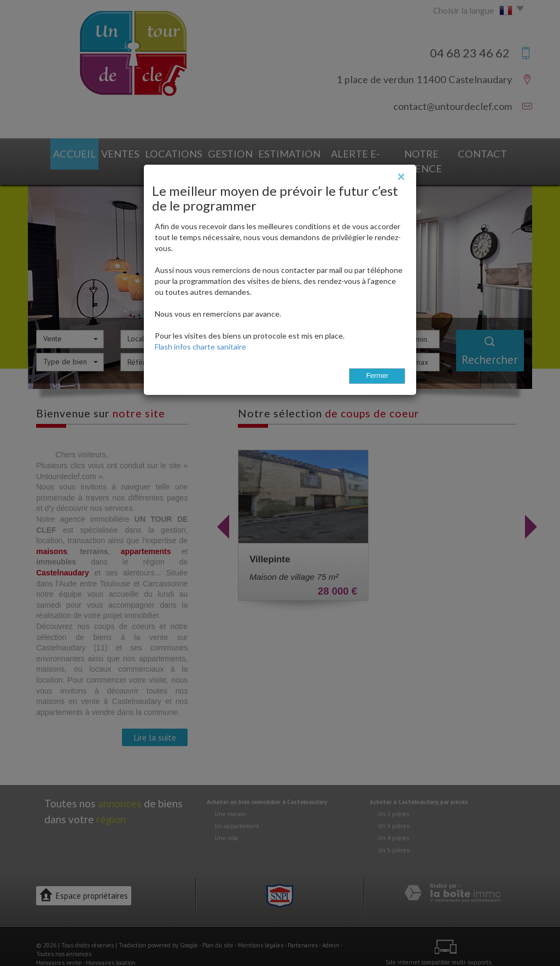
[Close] (401, 176)
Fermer (377, 376)
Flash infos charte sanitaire (200, 347)
